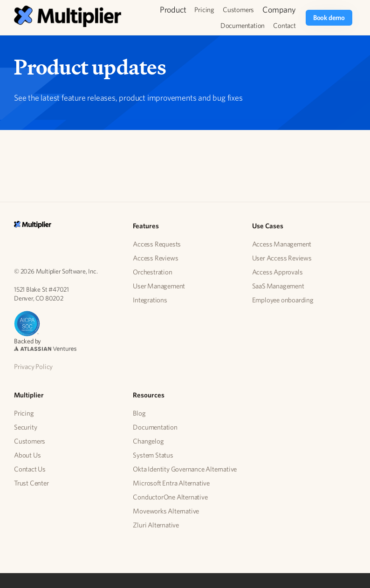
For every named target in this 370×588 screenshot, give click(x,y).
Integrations (150, 300)
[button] (173, 10)
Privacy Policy (33, 366)
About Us (27, 455)
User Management (159, 286)
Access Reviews (155, 258)
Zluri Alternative (156, 525)
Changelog (148, 441)
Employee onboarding (283, 300)
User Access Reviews (282, 258)
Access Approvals (277, 272)
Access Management (282, 244)
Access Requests (157, 244)
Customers (238, 10)
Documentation (243, 25)
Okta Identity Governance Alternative (185, 469)
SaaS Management (278, 286)
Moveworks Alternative (166, 511)
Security (25, 427)
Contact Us (30, 469)
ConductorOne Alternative (170, 497)
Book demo (329, 17)
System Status (153, 455)
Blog (139, 413)
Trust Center (31, 483)
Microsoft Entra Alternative (171, 483)
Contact (284, 25)
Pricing (204, 10)
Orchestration (152, 272)
